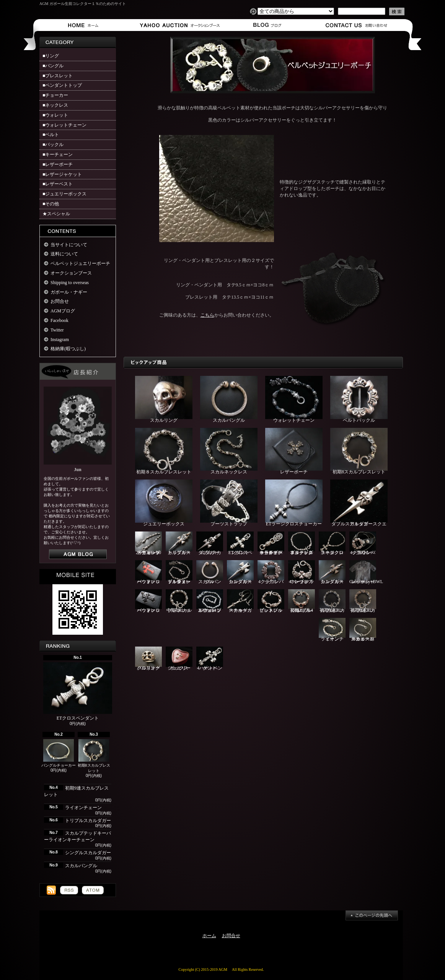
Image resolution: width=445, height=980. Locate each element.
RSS (69, 890)
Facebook (59, 320)
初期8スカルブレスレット (94, 756)
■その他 (51, 204)
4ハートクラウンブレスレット (302, 572)
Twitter (57, 330)
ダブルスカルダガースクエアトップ (359, 503)
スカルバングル (81, 866)
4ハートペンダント (210, 659)
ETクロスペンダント (78, 692)
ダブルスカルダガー (210, 544)
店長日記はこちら (78, 554)
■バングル (53, 66)
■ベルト (51, 135)
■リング (51, 56)
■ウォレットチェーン (64, 125)
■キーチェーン (58, 154)
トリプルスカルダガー (88, 821)
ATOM (93, 890)
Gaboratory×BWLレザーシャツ (366, 572)
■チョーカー (55, 95)
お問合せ (357, 25)
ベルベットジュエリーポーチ (80, 263)
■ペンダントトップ (62, 85)
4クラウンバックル (271, 572)
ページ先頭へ (372, 915)
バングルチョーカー (59, 753)
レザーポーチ (294, 451)
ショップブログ (266, 25)
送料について (64, 254)
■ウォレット (55, 115)
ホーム (85, 25)
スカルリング (164, 399)
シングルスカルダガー (88, 853)
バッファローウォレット (148, 572)
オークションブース (175, 25)
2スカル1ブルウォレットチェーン (210, 601)
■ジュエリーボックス (64, 194)
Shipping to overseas (70, 283)
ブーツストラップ (229, 503)
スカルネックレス (229, 451)
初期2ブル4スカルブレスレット (302, 601)
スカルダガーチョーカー (240, 601)
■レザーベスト (58, 184)
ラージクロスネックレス (332, 544)
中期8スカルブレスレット (179, 601)
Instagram (60, 340)
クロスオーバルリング (148, 659)
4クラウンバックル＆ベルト (363, 544)
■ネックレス (55, 105)
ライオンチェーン (83, 808)
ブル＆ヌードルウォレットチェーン (179, 572)
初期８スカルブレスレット (164, 451)
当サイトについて (69, 245)
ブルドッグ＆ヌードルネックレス (302, 544)
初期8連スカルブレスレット (363, 601)
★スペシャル (56, 214)
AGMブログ (63, 311)
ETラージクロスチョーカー (294, 503)
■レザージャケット (62, 174)
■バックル (53, 145)
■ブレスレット (58, 76)
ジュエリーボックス (164, 503)
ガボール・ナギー (69, 292)
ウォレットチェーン (294, 399)
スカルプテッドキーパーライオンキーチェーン (271, 544)
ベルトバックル (359, 399)
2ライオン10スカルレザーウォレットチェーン (148, 544)
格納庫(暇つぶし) (68, 349)
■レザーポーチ (58, 164)
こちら (207, 315)
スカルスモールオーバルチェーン (363, 630)
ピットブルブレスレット (271, 601)
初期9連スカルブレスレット (332, 601)
